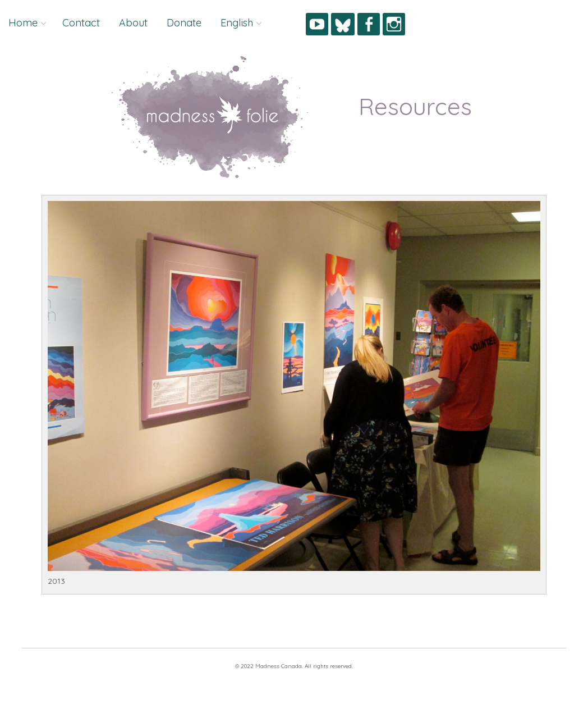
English (237, 23)
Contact (81, 23)
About (133, 23)
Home (23, 23)
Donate (184, 23)
